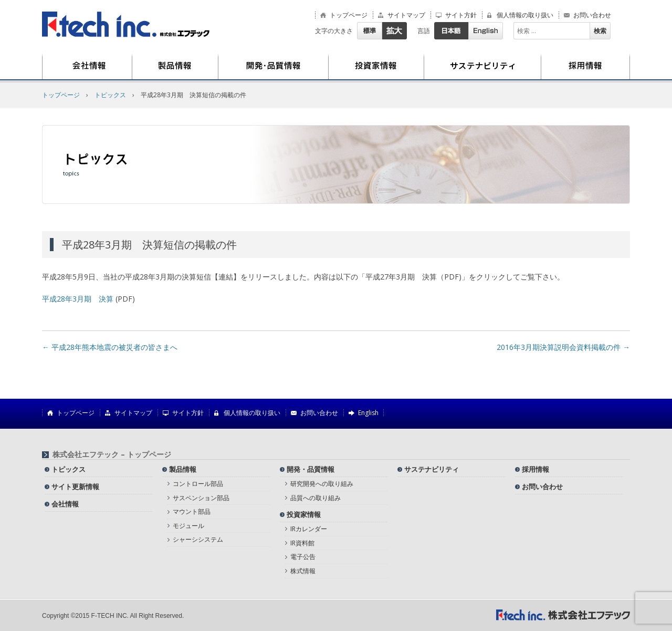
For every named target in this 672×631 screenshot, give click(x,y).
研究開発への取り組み (322, 484)
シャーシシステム (198, 539)
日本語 (451, 31)
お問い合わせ (592, 15)
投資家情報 (376, 67)
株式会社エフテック (126, 24)
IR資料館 (302, 543)
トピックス (110, 95)
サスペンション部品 (201, 498)
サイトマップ (406, 15)
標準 (369, 31)
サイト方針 (461, 15)
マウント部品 (192, 511)
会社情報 (87, 67)
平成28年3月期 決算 (78, 299)
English (486, 31)
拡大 (394, 31)
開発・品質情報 (274, 67)
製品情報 (175, 67)
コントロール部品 (198, 484)
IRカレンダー (309, 529)
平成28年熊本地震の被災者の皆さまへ (110, 347)
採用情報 (586, 67)
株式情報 (303, 571)
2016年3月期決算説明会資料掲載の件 (563, 347)
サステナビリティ (483, 67)
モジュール (188, 526)
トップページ (349, 15)
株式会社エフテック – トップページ (112, 454)
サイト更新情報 (75, 487)
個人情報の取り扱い (525, 15)
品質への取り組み (316, 498)
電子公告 (303, 557)
